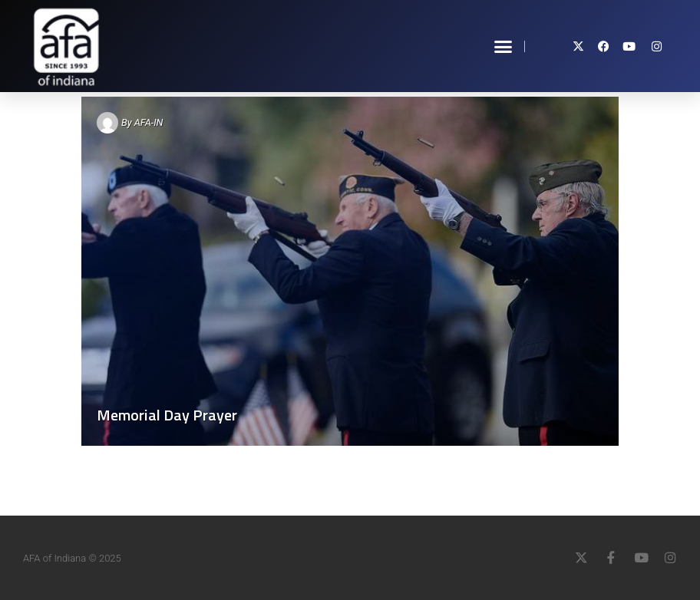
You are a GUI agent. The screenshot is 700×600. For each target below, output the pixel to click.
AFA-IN (149, 122)
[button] (504, 46)
